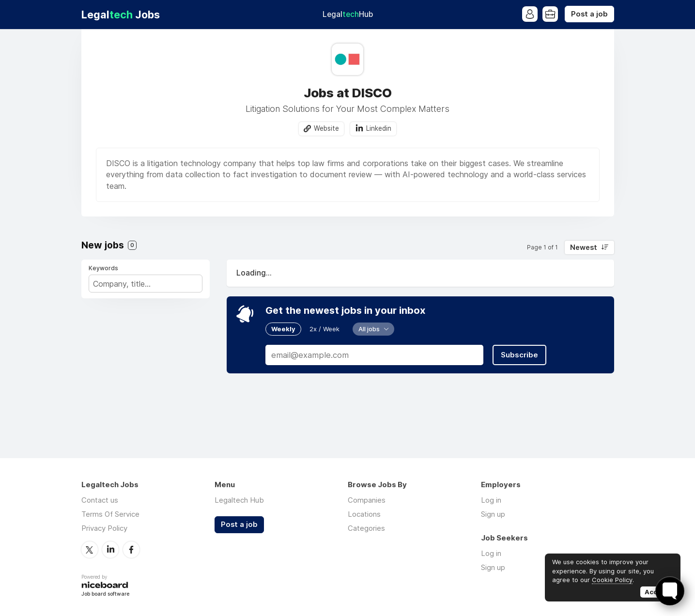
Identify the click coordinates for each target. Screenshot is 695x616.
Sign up (493, 514)
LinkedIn (110, 550)
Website (326, 128)
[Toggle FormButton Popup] (670, 591)
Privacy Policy (104, 528)
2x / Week (324, 329)
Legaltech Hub (239, 500)
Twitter (90, 550)
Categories (366, 528)
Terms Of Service (110, 514)
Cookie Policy (612, 580)
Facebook (131, 550)
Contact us (100, 500)
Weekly (283, 329)
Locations (364, 514)
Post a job (589, 14)
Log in (491, 500)
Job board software (105, 594)
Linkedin (379, 128)
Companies (367, 500)
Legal (348, 14)
